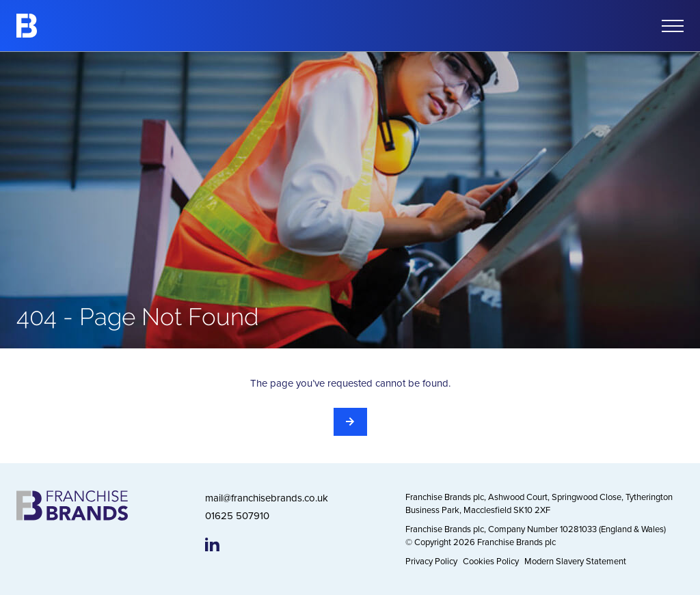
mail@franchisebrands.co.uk (267, 498)
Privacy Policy (431, 561)
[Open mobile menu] (673, 26)
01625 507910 (237, 515)
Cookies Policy (491, 561)
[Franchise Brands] (27, 26)
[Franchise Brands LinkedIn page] (212, 544)
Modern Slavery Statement (575, 561)
